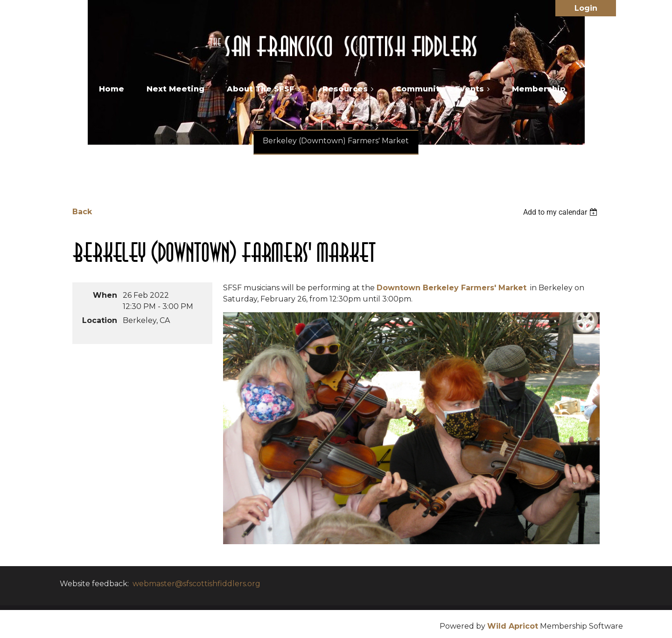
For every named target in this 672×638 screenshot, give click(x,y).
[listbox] (561, 212)
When (105, 295)
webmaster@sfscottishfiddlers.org (196, 584)
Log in (586, 8)
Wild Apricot (513, 626)
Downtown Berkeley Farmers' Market (451, 288)
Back (82, 212)
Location (100, 320)
